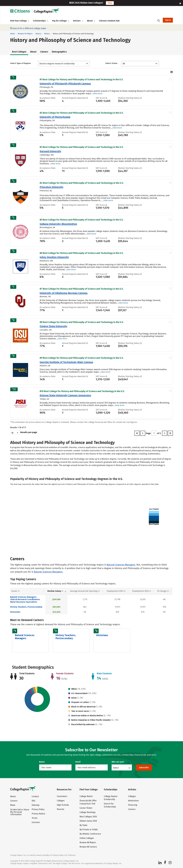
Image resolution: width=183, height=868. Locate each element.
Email (78, 762)
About (91, 21)
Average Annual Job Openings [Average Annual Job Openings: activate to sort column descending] (85, 591)
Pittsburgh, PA (46, 87)
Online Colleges (87, 838)
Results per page (24, 433)
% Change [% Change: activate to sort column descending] (163, 591)
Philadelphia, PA (47, 121)
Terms (35, 818)
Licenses (36, 822)
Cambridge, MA (47, 155)
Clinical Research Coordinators (25, 599)
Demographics (59, 52)
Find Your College (20, 21)
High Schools (63, 805)
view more (98, 94)
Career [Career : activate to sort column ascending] (15, 591)
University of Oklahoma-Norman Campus (64, 293)
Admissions (133, 801)
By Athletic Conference (90, 834)
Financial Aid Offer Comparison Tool (88, 802)
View (110, 3)
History (38, 34)
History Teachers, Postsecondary (26, 607)
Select (116, 768)
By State (83, 825)
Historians (15, 612)
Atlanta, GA (45, 366)
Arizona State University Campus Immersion (65, 395)
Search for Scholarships (110, 805)
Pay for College (61, 21)
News (13, 805)
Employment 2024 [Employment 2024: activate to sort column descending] (116, 591)
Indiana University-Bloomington (58, 224)
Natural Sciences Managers (121, 565)
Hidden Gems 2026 (88, 821)
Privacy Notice (38, 814)
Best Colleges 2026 (88, 817)
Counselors (62, 796)
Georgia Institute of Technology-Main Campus (66, 362)
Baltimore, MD (46, 261)
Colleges (61, 801)
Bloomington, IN (47, 227)
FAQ (33, 801)
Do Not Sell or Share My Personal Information (20, 812)
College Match (86, 796)
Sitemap (36, 805)
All (124, 64)
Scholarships (41, 21)
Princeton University (51, 187)
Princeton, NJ (46, 191)
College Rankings (88, 812)
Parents (60, 809)
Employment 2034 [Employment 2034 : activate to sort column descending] (142, 591)
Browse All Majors (25, 34)
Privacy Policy (38, 809)
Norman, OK (45, 296)
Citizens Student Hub (109, 21)
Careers (44, 52)
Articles (78, 21)
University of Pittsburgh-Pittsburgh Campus (65, 84)
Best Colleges (19, 52)
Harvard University (50, 151)
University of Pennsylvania (55, 117)
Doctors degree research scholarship (57, 64)
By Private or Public (89, 830)
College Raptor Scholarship (111, 798)
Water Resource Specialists (24, 602)
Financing (133, 805)
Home (13, 34)
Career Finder (86, 808)
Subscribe (144, 768)
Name (42, 762)
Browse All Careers (88, 847)
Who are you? (118, 762)
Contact (35, 796)
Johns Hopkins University (54, 257)
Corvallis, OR (46, 330)
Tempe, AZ (44, 399)
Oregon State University (53, 326)
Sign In (168, 20)
